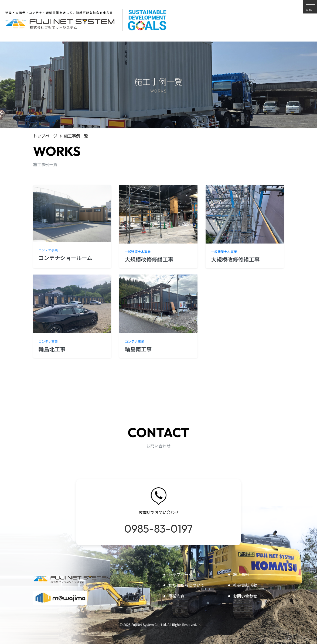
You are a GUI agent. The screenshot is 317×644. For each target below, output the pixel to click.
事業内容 (174, 596)
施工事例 (238, 574)
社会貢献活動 (242, 585)
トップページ (45, 136)
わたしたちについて (184, 585)
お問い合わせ (242, 596)
